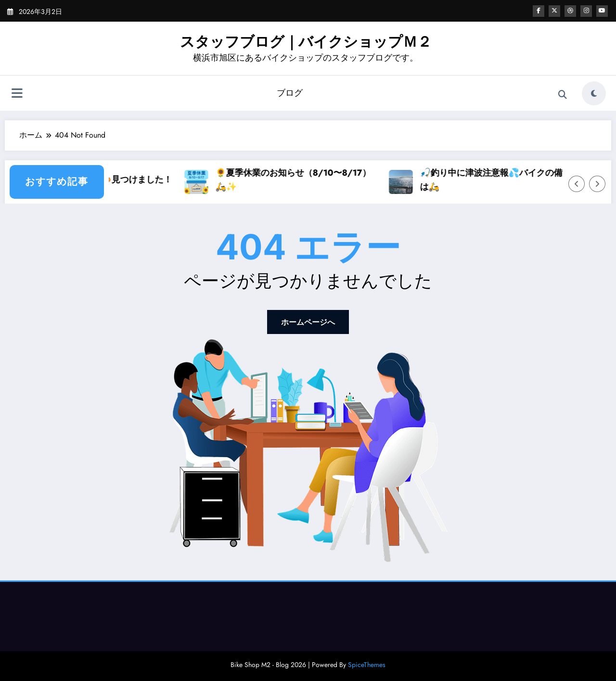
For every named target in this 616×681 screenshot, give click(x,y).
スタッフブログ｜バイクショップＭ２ (306, 42)
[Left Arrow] (577, 184)
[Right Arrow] (597, 184)
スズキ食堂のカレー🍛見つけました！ (128, 180)
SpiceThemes (367, 665)
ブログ (290, 93)
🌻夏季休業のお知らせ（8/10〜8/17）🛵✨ (324, 180)
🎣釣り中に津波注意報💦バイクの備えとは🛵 (531, 180)
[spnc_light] (594, 93)
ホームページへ (308, 322)
